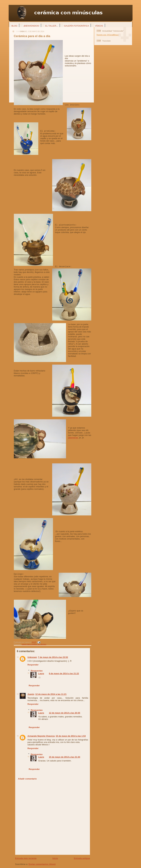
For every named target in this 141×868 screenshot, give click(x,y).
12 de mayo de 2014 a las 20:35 (65, 713)
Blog (14, 26)
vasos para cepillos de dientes (34, 644)
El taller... (52, 26)
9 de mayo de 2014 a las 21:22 (64, 673)
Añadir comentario (27, 779)
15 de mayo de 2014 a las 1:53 (71, 736)
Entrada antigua (82, 858)
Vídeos (99, 26)
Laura (41, 673)
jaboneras (73, 438)
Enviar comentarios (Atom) (42, 864)
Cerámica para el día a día (32, 36)
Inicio (55, 858)
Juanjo (31, 694)
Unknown (32, 657)
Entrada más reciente (26, 858)
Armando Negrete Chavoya (41, 736)
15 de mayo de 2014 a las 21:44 (65, 757)
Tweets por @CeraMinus (108, 35)
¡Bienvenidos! (31, 26)
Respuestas (37, 671)
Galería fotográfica (77, 26)
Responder (33, 665)
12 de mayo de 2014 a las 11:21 (51, 694)
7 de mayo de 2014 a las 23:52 (53, 657)
